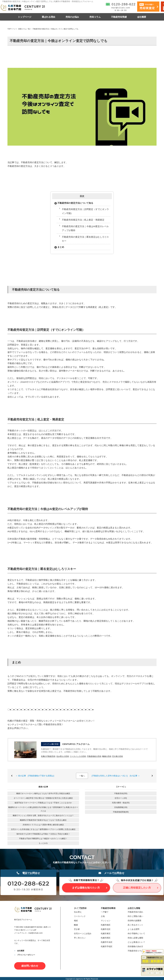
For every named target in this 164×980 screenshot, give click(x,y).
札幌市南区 (106, 925)
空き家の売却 (117, 756)
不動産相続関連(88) (121, 812)
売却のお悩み (72, 17)
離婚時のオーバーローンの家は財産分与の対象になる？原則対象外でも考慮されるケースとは (43, 809)
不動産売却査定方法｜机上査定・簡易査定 (83, 220)
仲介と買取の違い (135, 916)
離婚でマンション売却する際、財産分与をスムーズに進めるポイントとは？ (43, 816)
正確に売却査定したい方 (137, 888)
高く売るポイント (135, 925)
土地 (103, 916)
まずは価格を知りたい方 (86, 888)
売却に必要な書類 (135, 938)
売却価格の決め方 (135, 946)
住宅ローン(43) (121, 798)
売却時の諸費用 (134, 921)
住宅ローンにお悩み (83, 934)
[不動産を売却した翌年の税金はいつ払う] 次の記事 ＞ (116, 776)
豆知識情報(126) (121, 807)
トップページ (25, 17)
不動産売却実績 (119, 17)
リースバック (80, 916)
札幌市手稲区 (107, 946)
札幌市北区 (106, 929)
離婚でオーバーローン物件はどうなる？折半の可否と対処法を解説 (43, 793)
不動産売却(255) (121, 793)
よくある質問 (133, 929)
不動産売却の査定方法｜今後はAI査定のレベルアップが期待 (85, 228)
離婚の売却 (107, 756)
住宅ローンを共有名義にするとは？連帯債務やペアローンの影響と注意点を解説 (43, 829)
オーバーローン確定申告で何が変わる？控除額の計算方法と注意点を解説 (43, 798)
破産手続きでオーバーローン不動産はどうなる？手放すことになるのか (43, 803)
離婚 (76, 925)
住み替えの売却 (63, 756)
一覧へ (82, 776)
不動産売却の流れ (135, 912)
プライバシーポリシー (26, 955)
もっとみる (43, 843)
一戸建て (105, 912)
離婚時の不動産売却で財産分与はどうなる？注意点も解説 (43, 820)
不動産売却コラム (135, 951)
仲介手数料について (136, 934)
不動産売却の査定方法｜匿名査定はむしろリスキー (85, 239)
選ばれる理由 (48, 17)
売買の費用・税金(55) (121, 803)
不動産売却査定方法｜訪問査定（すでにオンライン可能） (85, 211)
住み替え (78, 912)
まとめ (61, 247)
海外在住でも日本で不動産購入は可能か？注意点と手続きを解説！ (43, 834)
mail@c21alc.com (121, 8)
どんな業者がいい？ (136, 942)
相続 (76, 921)
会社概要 (142, 17)
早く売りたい (80, 938)
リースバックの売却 (78, 756)
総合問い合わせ (30, 966)
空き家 (77, 929)
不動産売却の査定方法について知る (75, 203)
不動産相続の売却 (94, 756)
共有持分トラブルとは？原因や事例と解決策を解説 (43, 825)
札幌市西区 (106, 938)
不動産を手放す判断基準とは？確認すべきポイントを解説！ (43, 839)
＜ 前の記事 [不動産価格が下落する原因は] (35, 776)
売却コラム (95, 17)
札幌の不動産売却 (48, 756)
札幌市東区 (106, 934)
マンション (106, 921)
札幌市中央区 (107, 942)
